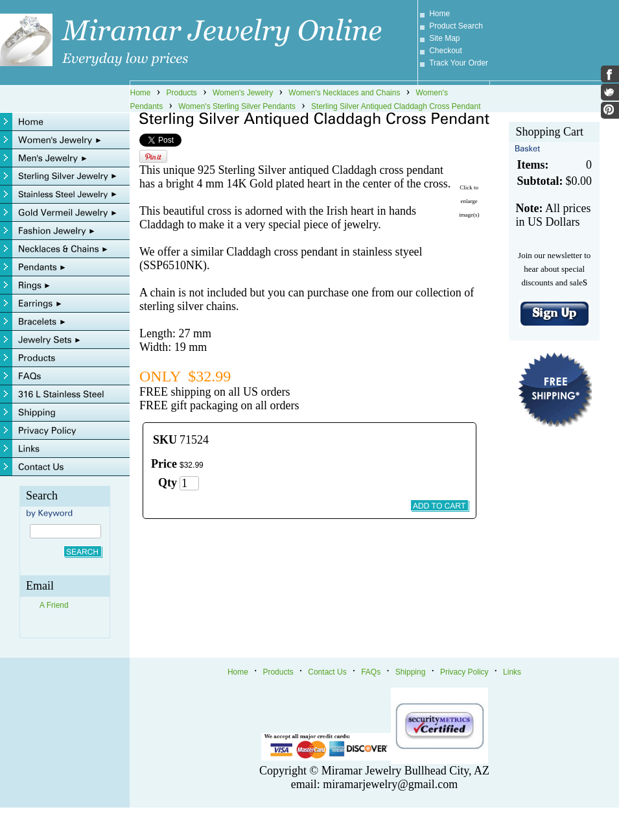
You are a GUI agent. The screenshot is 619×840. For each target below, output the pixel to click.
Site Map (444, 38)
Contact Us (327, 672)
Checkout (446, 51)
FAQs (371, 672)
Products (182, 93)
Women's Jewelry (243, 93)
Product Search (456, 26)
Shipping (411, 672)
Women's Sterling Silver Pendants (237, 106)
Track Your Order (459, 63)
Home (439, 14)
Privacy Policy (464, 672)
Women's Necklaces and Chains (344, 93)
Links (512, 672)
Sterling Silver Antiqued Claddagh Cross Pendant (396, 106)
